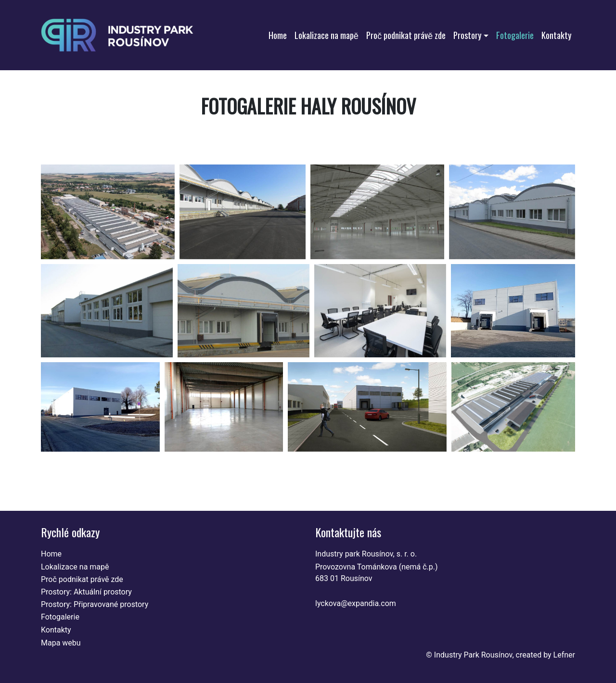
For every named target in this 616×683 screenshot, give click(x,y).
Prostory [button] (467, 35)
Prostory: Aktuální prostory (86, 592)
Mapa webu (61, 643)
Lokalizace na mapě (327, 35)
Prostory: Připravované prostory (95, 604)
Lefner (564, 655)
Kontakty (556, 35)
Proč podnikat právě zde (406, 35)
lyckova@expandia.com (356, 603)
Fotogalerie (515, 35)
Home (278, 35)
